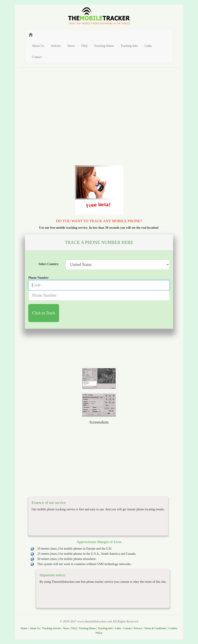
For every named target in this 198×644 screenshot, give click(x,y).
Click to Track (44, 313)
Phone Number (38, 278)
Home (24, 628)
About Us (38, 46)
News (71, 46)
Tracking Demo (104, 46)
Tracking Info (129, 46)
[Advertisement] (99, 105)
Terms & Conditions (155, 628)
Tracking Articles (52, 628)
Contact (37, 57)
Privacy (138, 628)
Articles (56, 46)
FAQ (84, 46)
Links (148, 46)
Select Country (49, 264)
